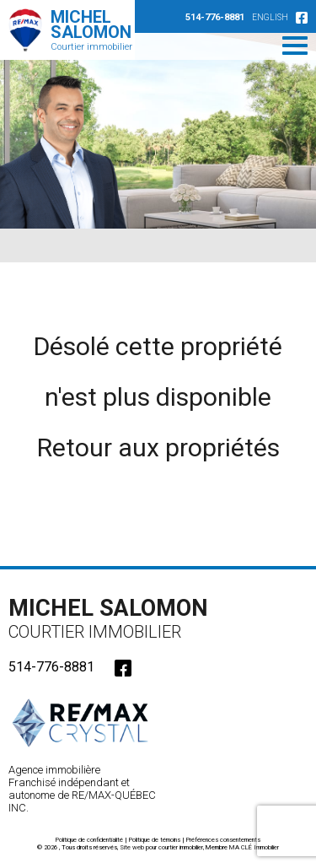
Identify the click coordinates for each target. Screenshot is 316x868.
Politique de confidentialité (89, 840)
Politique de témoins (155, 840)
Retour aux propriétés (158, 447)
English (270, 17)
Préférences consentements (223, 840)
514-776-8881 (215, 17)
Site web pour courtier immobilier (161, 847)
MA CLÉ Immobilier (254, 847)
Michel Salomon (114, 618)
